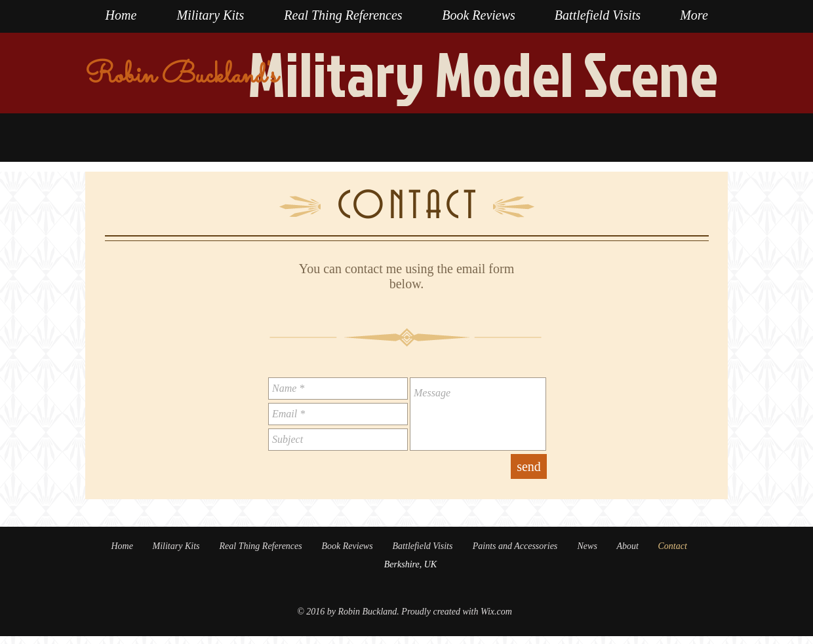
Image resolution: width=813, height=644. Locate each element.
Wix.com (496, 612)
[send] (529, 466)
